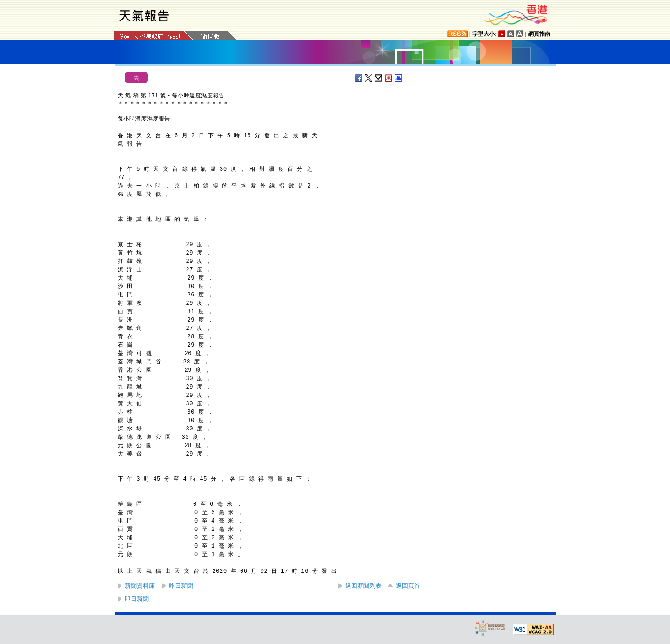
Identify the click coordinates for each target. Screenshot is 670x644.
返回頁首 (408, 586)
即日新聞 (137, 599)
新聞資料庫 (140, 586)
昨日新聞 (181, 586)
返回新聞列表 (363, 586)
